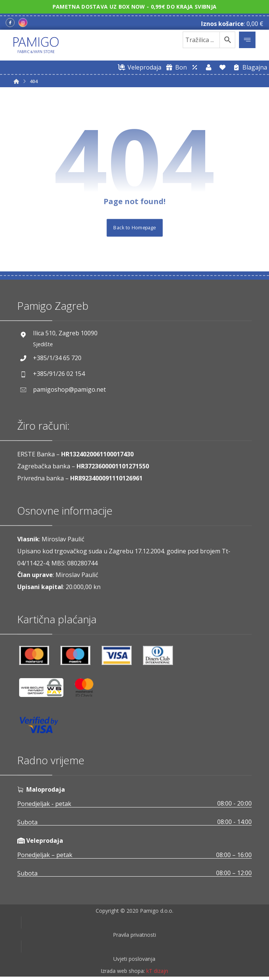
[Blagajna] (249, 67)
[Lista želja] (222, 67)
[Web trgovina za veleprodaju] (138, 67)
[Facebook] (10, 23)
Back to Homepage (134, 228)
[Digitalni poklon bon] (175, 67)
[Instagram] (23, 23)
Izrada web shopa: (123, 975)
